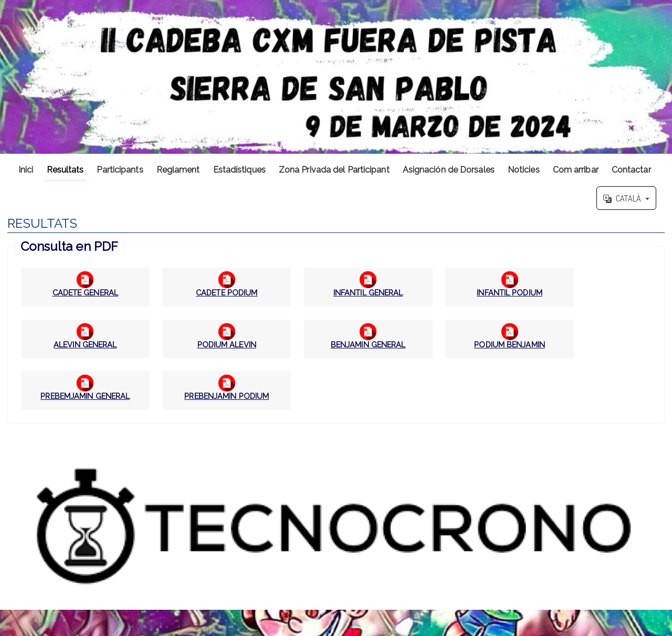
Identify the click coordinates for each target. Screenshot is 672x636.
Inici (26, 170)
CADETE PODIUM (227, 293)
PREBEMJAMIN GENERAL (85, 396)
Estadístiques (239, 170)
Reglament (178, 170)
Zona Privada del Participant (334, 170)
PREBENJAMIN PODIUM (227, 396)
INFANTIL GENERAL (368, 293)
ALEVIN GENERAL (85, 344)
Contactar (631, 170)
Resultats (65, 170)
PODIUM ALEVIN (227, 344)
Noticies (524, 170)
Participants (120, 170)
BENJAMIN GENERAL (368, 344)
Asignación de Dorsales (449, 170)
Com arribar (576, 170)
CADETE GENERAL (85, 293)
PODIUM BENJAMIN (510, 344)
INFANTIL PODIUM (510, 293)
